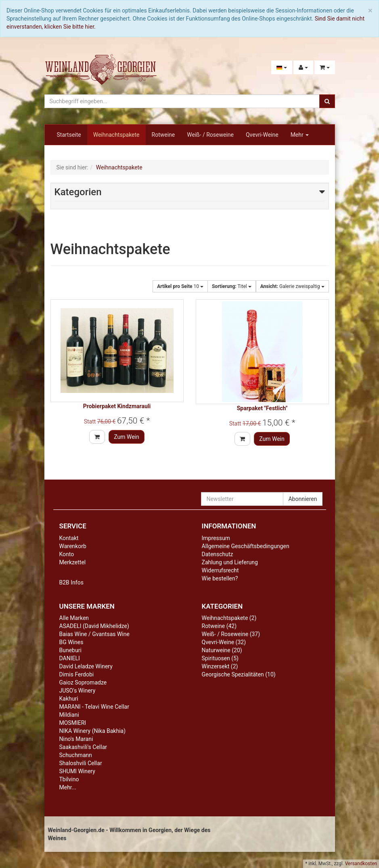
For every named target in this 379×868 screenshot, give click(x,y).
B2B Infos (71, 582)
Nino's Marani (76, 739)
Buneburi (70, 650)
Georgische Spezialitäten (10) (239, 674)
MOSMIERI (73, 723)
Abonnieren (303, 499)
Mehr (300, 135)
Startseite (69, 135)
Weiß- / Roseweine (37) (231, 634)
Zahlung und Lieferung (230, 562)
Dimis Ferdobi (77, 674)
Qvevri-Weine (262, 135)
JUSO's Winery (77, 691)
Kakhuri (69, 699)
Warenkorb (73, 546)
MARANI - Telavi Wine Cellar (94, 707)
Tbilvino (69, 779)
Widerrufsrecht (220, 570)
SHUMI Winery (77, 771)
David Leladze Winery (86, 666)
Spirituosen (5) (220, 658)
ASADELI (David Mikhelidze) (94, 626)
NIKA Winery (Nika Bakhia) (93, 731)
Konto (67, 554)
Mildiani (69, 715)
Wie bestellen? (220, 578)
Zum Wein (127, 437)
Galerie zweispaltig (292, 286)
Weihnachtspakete (116, 135)
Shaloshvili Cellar (81, 763)
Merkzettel (73, 562)
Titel (232, 286)
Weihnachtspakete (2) (229, 618)
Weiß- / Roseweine (210, 135)
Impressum (216, 538)
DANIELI (70, 658)
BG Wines (71, 642)
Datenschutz (218, 554)
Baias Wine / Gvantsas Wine (94, 634)
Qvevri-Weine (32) (224, 642)
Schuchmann (76, 755)
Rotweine (163, 135)
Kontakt (69, 538)
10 (180, 286)
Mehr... (68, 787)
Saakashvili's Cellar (83, 747)
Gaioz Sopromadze (83, 682)
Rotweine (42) (219, 626)
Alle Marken (74, 618)
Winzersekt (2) (220, 666)
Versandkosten (361, 864)
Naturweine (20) (222, 650)
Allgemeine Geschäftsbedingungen (246, 546)
